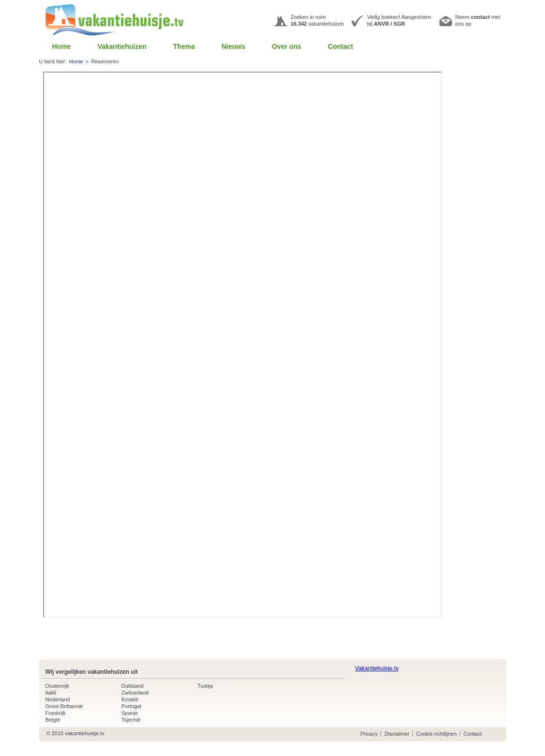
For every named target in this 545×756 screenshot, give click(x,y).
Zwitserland (135, 693)
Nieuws (234, 46)
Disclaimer (397, 734)
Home (62, 46)
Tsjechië (131, 720)
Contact (340, 46)
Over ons (287, 46)
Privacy (369, 734)
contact (480, 17)
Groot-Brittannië (64, 706)
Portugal (131, 706)
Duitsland (133, 686)
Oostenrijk (58, 686)
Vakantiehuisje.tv (377, 668)
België (53, 720)
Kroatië (130, 699)
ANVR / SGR (390, 24)
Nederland (58, 699)
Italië (51, 693)
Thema (184, 46)
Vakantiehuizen (122, 46)
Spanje (130, 713)
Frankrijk (56, 713)
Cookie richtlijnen (437, 734)
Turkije (205, 686)
